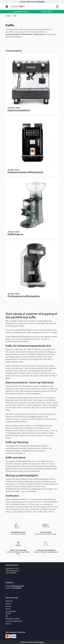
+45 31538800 (40, 2)
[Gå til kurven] (56, 7)
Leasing (8, 606)
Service (8, 609)
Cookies (8, 604)
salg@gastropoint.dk (17, 586)
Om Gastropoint (11, 611)
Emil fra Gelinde (39, 642)
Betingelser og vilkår (12, 619)
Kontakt (8, 613)
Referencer (9, 601)
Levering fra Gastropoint (14, 621)
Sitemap (8, 624)
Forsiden (8, 16)
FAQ (7, 616)
